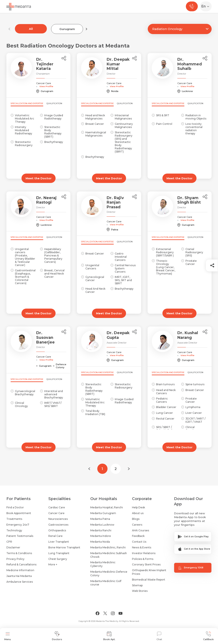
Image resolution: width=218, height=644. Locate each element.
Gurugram (67, 29)
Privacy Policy (15, 559)
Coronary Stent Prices (146, 564)
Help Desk (138, 507)
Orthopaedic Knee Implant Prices (149, 572)
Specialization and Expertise (27, 103)
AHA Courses (141, 530)
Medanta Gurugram (103, 513)
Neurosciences (58, 519)
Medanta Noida (100, 542)
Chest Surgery (58, 559)
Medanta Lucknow (102, 525)
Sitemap (137, 585)
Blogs (136, 519)
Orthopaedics (57, 530)
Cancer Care (56, 513)
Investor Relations (144, 553)
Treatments (14, 519)
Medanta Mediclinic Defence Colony (109, 574)
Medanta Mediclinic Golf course (106, 583)
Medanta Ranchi (101, 530)
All (31, 29)
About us (138, 513)
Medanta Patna (100, 519)
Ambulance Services (20, 582)
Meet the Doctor (39, 178)
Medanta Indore (101, 536)
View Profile (46, 86)
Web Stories (140, 591)
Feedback (138, 536)
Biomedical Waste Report (149, 580)
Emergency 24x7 (18, 525)
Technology (14, 530)
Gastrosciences (58, 525)
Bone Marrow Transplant (64, 547)
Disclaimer (13, 547)
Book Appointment (19, 513)
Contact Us (139, 542)
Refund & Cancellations (21, 564)
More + (53, 564)
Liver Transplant (59, 542)
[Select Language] (207, 6)
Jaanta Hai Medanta (19, 576)
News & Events (142, 547)
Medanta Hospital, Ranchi (107, 507)
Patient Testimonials (20, 536)
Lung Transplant (59, 553)
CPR (9, 542)
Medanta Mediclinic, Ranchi (108, 547)
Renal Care (55, 536)
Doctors (57, 636)
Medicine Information (20, 570)
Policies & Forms (143, 559)
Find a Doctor (15, 507)
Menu (8, 636)
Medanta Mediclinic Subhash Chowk (109, 555)
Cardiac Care (57, 507)
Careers (137, 525)
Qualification (54, 103)
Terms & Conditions (19, 553)
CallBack (208, 636)
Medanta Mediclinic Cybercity (103, 564)
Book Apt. (109, 636)
